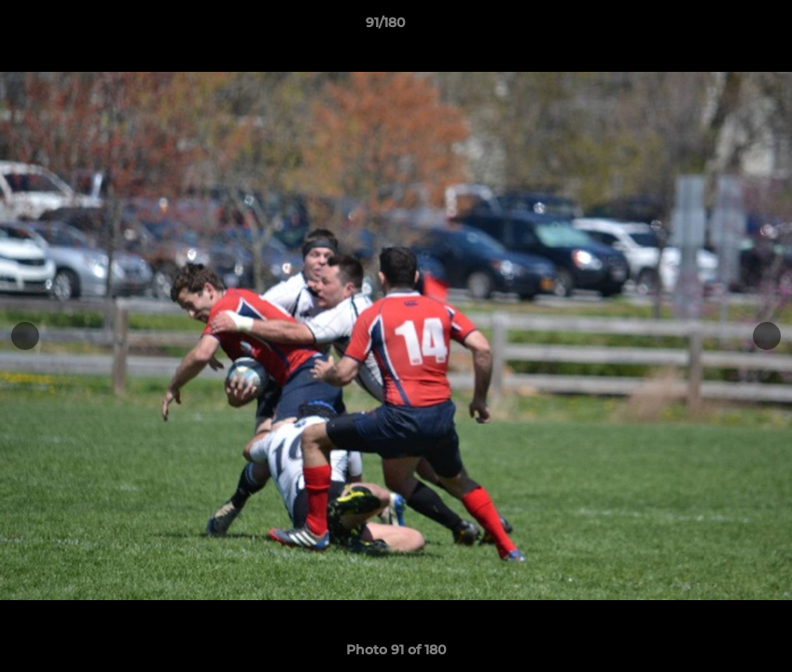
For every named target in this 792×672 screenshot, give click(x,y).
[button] (714, 27)
